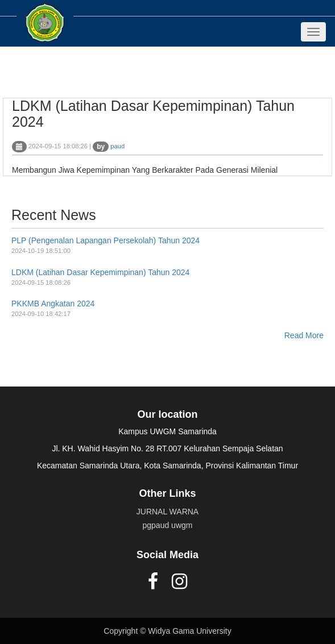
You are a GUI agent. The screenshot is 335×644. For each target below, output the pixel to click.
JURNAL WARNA (167, 512)
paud (117, 146)
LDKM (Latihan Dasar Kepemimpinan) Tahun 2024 (100, 272)
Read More (304, 335)
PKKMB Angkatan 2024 (53, 304)
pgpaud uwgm (168, 525)
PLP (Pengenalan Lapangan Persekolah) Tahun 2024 (106, 240)
